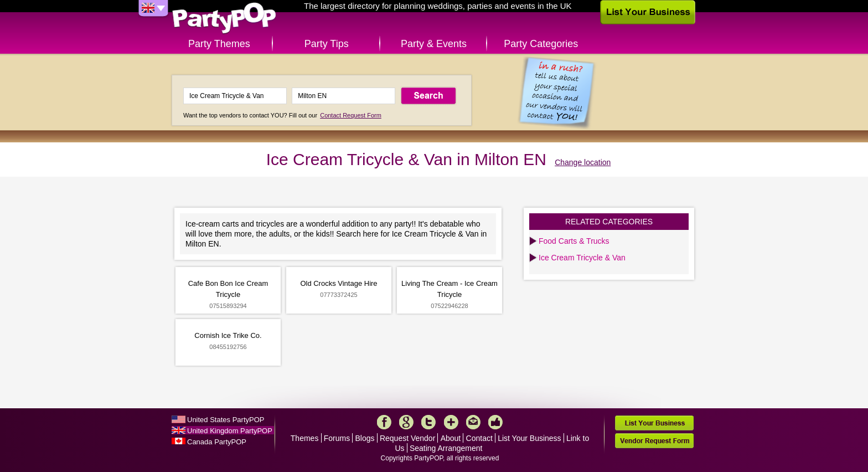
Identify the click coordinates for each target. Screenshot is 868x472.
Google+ (406, 422)
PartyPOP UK (224, 19)
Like (495, 422)
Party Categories (541, 44)
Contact (479, 438)
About (451, 438)
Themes (305, 438)
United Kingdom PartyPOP (230, 431)
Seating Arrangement (446, 448)
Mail (473, 422)
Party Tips (327, 44)
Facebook (384, 422)
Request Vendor (407, 438)
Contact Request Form (351, 115)
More (451, 422)
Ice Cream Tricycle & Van (582, 258)
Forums (337, 438)
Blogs (365, 438)
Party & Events (434, 44)
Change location (583, 162)
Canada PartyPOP (217, 442)
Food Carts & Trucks (574, 241)
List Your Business (529, 438)
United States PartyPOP (226, 420)
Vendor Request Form (654, 441)
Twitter (428, 422)
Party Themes (219, 44)
